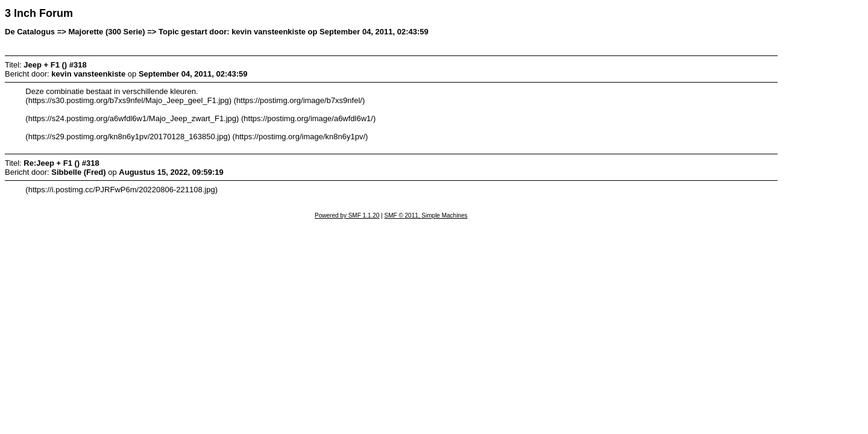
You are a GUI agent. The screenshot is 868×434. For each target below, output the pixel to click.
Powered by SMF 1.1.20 (347, 215)
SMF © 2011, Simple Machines (426, 215)
